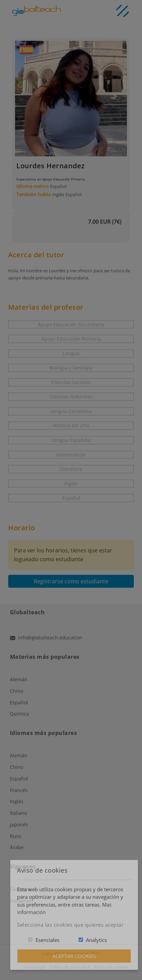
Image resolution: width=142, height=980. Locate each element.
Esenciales (47, 940)
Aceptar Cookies (74, 956)
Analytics (96, 940)
